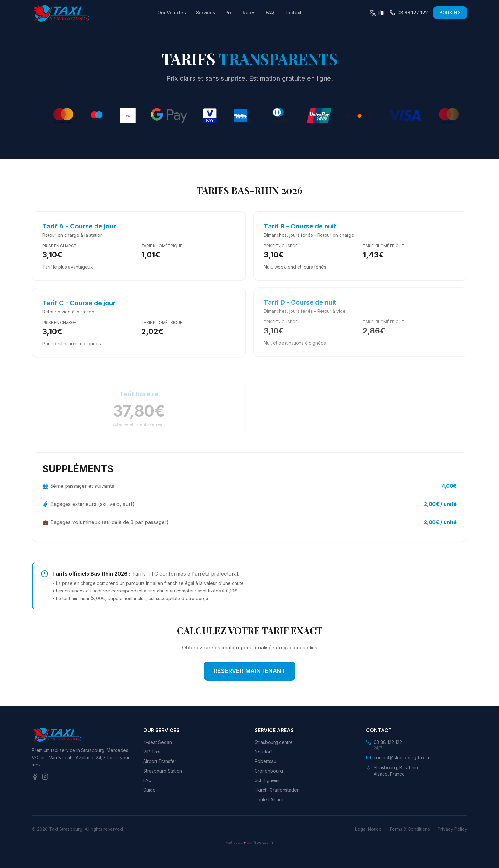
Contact (293, 13)
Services (206, 13)
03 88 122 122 (388, 742)
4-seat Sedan (158, 742)
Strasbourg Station (163, 771)
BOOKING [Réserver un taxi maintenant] (450, 13)
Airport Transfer (160, 761)
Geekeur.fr (264, 842)
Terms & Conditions (410, 829)
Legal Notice (368, 829)
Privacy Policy (452, 829)
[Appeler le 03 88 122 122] (409, 13)
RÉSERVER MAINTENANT (250, 671)
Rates (249, 13)
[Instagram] (45, 777)
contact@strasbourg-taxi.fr (402, 757)
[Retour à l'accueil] (61, 13)
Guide (149, 790)
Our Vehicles (172, 13)
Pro (229, 13)
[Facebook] (35, 777)
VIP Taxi (152, 752)
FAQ (270, 13)
